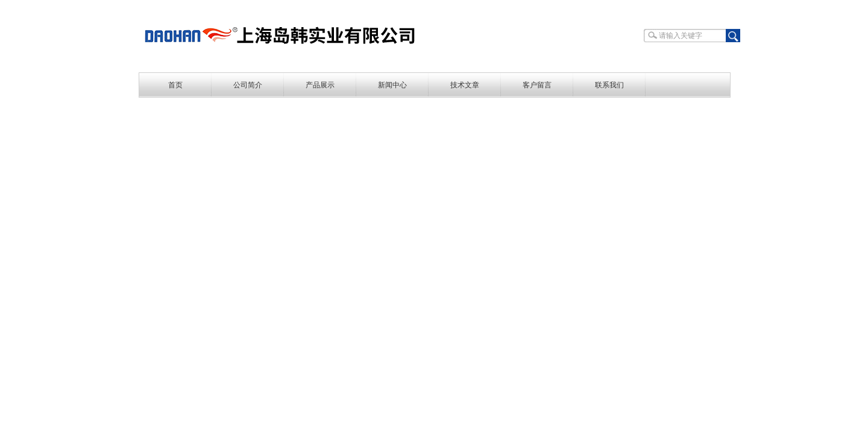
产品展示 (320, 85)
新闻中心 (392, 85)
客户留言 (537, 85)
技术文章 (465, 85)
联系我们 (609, 85)
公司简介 (248, 85)
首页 (175, 85)
